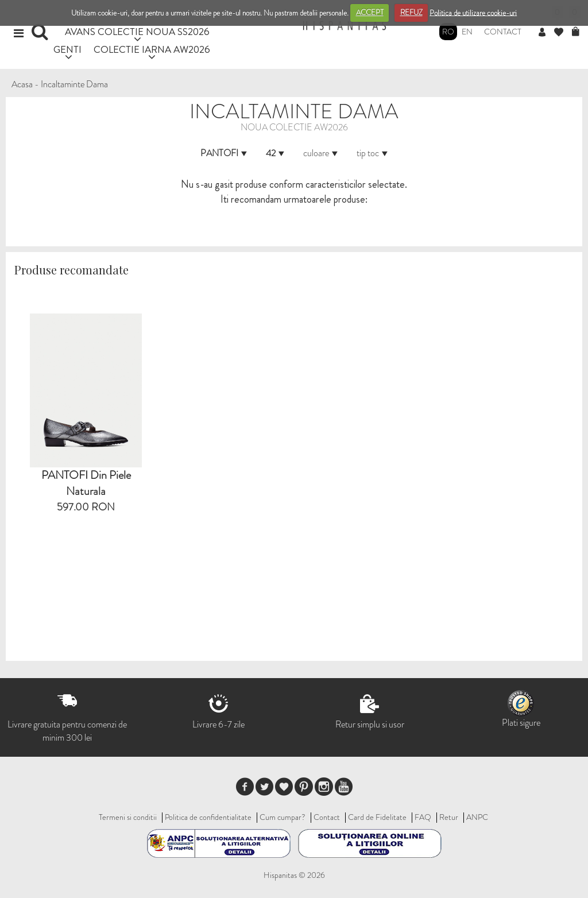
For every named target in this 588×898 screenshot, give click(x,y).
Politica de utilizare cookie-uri (473, 12)
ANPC (477, 817)
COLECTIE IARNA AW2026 (152, 49)
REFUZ (411, 12)
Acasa (22, 84)
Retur (449, 817)
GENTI (67, 49)
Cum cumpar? (283, 817)
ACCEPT (370, 12)
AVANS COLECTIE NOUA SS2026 (137, 31)
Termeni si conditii (128, 817)
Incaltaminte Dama (74, 84)
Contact (503, 32)
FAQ (423, 817)
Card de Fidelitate (377, 817)
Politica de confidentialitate (208, 817)
